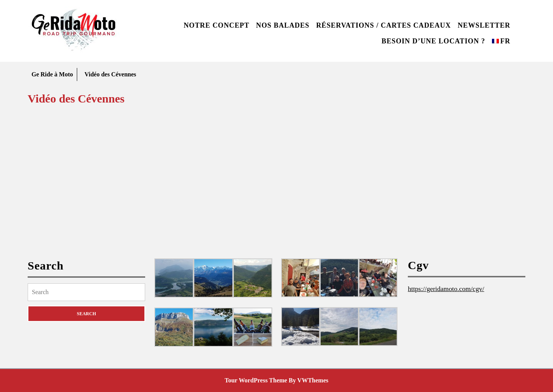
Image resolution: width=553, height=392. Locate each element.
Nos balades (283, 25)
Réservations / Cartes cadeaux (383, 25)
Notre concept (216, 25)
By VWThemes (309, 380)
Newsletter (484, 25)
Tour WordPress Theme (256, 380)
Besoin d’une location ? (434, 41)
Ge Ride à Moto (52, 74)
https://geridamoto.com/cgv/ (446, 289)
